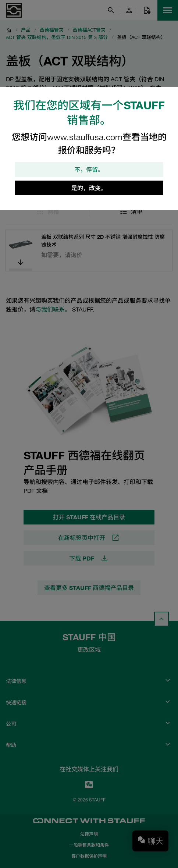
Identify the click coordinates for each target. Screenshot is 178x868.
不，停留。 (89, 170)
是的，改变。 (89, 188)
